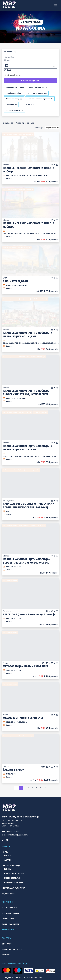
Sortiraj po (39, 128)
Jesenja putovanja (11, 913)
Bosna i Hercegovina (14, 882)
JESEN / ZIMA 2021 (10, 908)
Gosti (8, 70)
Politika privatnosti (12, 949)
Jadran (7, 860)
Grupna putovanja (11, 865)
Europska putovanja (14, 873)
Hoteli (5, 852)
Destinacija (10, 52)
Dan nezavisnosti (10, 924)
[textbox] (30, 57)
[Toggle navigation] (56, 5)
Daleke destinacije (13, 878)
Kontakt (6, 955)
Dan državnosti (10, 919)
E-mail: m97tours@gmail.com (15, 835)
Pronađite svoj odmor (30, 80)
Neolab (39, 978)
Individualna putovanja (14, 888)
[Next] (45, 788)
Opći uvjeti (7, 944)
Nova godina (8, 930)
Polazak (9, 60)
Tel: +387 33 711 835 (10, 831)
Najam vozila (8, 893)
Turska (7, 855)
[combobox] (30, 57)
